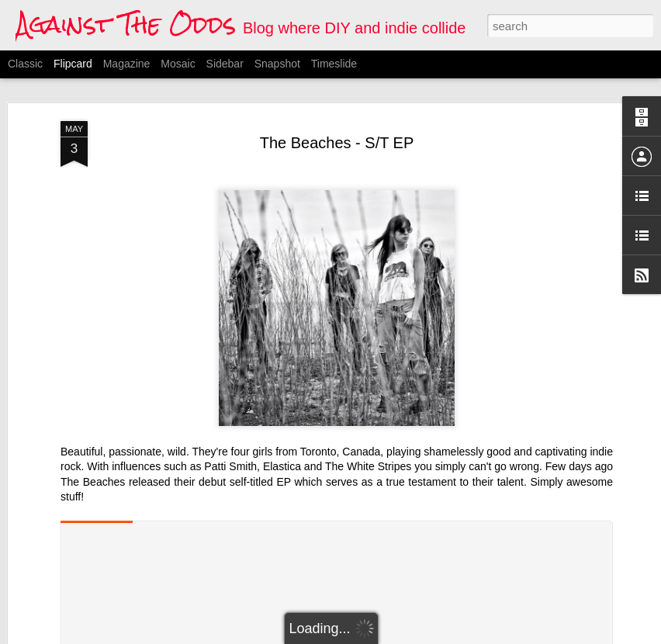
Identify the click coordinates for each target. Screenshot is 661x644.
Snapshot (277, 64)
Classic (25, 64)
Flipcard (73, 64)
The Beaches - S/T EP (337, 143)
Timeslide (334, 64)
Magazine (127, 64)
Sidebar (225, 64)
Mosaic (178, 64)
